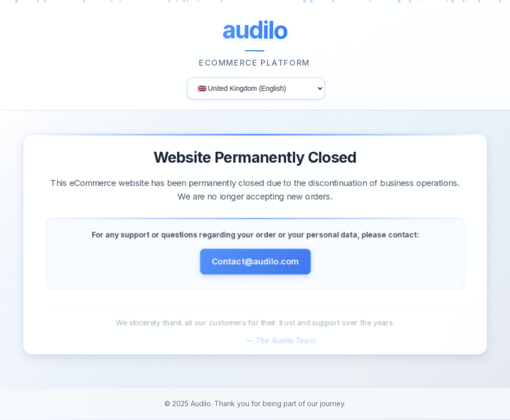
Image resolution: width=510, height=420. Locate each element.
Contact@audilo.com (255, 265)
